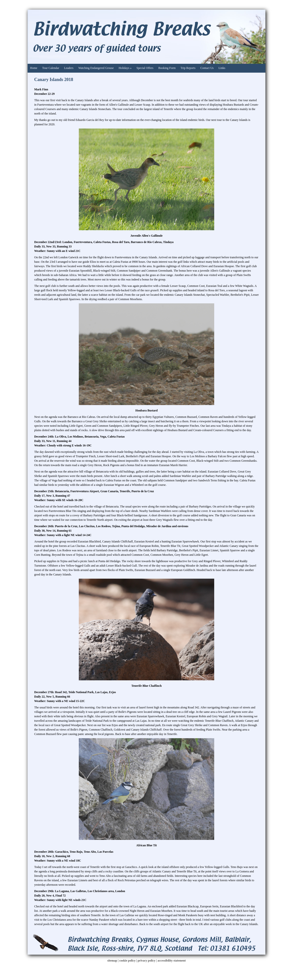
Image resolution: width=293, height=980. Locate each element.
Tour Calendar (51, 68)
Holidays (125, 68)
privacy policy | (148, 961)
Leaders (69, 68)
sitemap (112, 961)
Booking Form (167, 68)
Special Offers (145, 68)
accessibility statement (172, 961)
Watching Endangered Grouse (96, 68)
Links (222, 68)
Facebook (254, 21)
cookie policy (127, 961)
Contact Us (207, 68)
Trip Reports (188, 68)
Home (34, 68)
